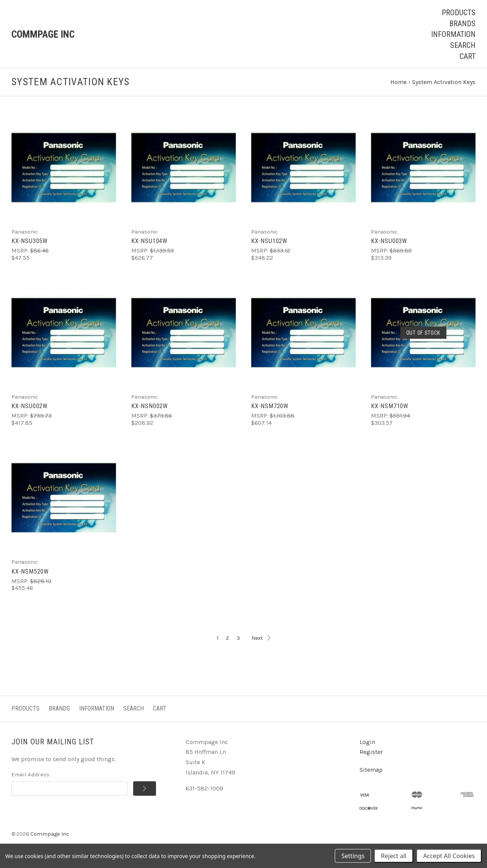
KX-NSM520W (30, 572)
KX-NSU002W (29, 407)
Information (453, 34)
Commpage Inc (50, 834)
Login (367, 742)
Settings (353, 856)
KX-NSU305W (29, 242)
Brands (462, 24)
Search (463, 45)
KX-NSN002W (150, 407)
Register (371, 753)
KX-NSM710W (390, 407)
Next (261, 638)
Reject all (394, 856)
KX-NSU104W (149, 242)
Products (459, 13)
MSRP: (21, 251)
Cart (468, 56)
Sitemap (371, 770)
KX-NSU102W (269, 242)
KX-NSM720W (270, 407)
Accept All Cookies (449, 856)
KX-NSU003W (389, 242)
